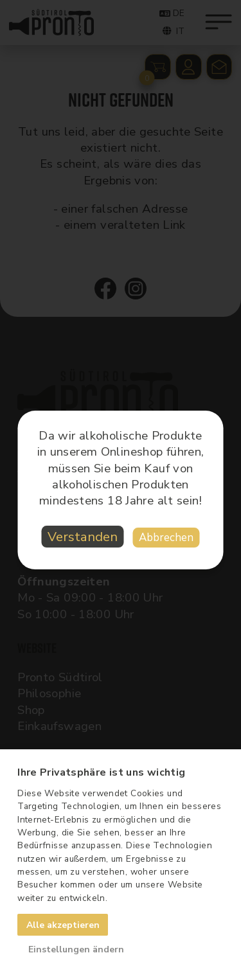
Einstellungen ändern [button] (76, 949)
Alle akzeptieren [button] (63, 925)
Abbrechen (166, 538)
